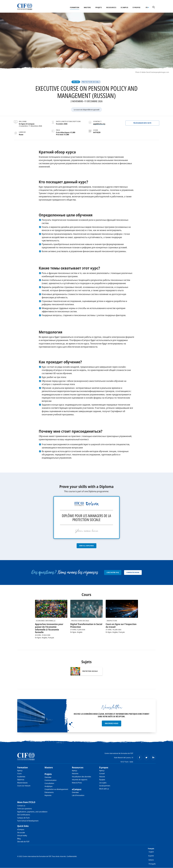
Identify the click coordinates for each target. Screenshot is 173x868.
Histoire (102, 777)
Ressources (111, 7)
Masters (87, 7)
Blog (19, 839)
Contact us (21, 806)
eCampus (124, 7)
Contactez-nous (133, 572)
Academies (21, 777)
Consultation (49, 783)
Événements (49, 792)
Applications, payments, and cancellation (32, 812)
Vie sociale (21, 832)
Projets (99, 7)
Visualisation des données (81, 777)
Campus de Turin (23, 818)
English (151, 852)
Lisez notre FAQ (113, 572)
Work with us (104, 789)
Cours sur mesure (24, 786)
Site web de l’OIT (23, 842)
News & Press (77, 783)
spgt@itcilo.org (99, 124)
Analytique (48, 786)
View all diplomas (86, 546)
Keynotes (48, 795)
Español (151, 856)
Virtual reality (22, 835)
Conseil (102, 773)
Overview (48, 777)
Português (152, 864)
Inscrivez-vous (112, 723)
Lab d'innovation (78, 795)
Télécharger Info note (142, 123)
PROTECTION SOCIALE (91, 82)
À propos (136, 7)
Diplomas (21, 780)
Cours (19, 773)
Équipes (102, 780)
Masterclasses (22, 783)
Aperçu (20, 770)
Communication (51, 780)
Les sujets (103, 783)
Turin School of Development (28, 821)
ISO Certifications (24, 815)
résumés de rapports (80, 780)
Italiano (151, 860)
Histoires (75, 773)
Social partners (105, 786)
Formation (75, 7)
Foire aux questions (25, 809)
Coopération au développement (56, 789)
